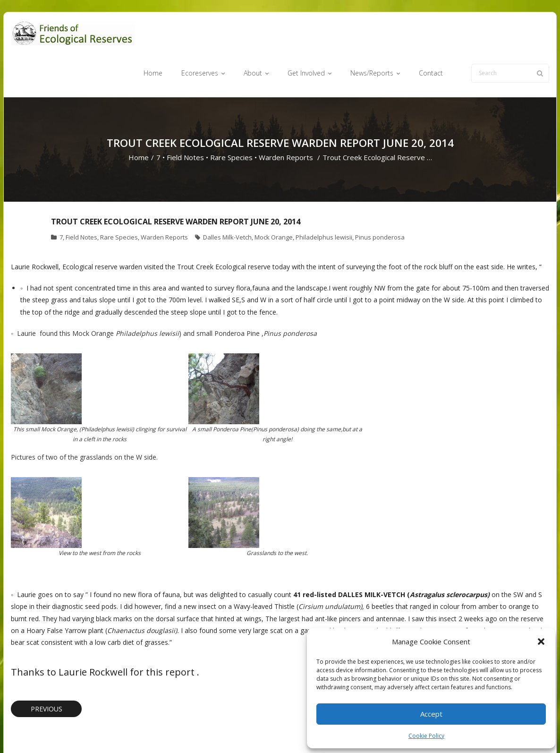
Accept (431, 714)
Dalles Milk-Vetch (227, 201)
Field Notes (185, 121)
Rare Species (231, 121)
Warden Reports (286, 121)
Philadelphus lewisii (324, 201)
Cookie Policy (426, 736)
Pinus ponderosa (380, 201)
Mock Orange (274, 201)
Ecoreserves (261, 731)
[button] (541, 642)
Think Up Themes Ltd (67, 731)
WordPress (146, 731)
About (296, 731)
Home (139, 121)
